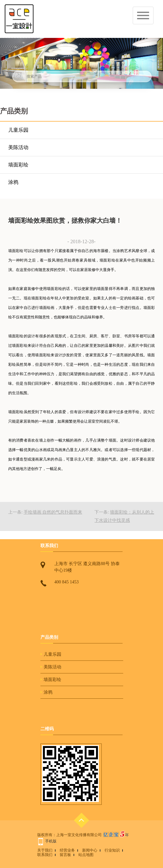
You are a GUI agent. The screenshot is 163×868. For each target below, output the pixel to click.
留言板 (65, 855)
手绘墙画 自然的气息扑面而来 (53, 512)
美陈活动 (18, 147)
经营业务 (67, 850)
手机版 (51, 841)
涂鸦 (13, 182)
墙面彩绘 (18, 165)
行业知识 (112, 850)
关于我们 (45, 850)
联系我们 (45, 855)
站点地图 (86, 855)
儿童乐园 (18, 130)
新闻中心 (90, 850)
